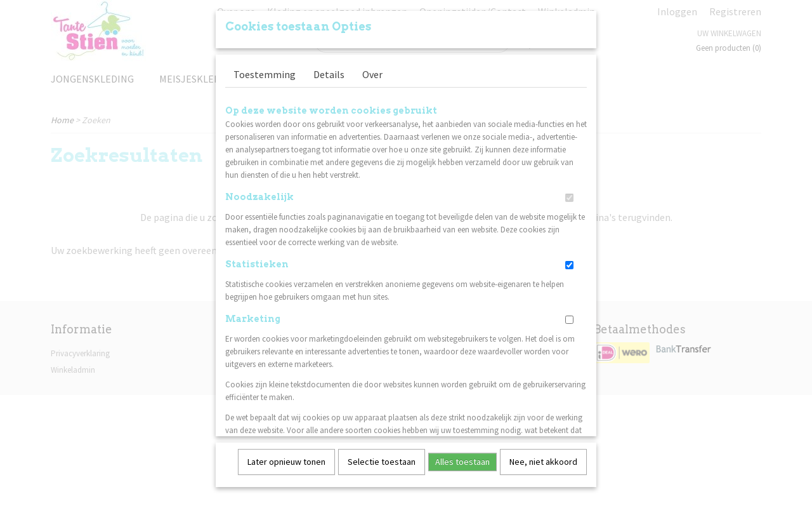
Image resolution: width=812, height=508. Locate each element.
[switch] (569, 193)
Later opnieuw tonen (286, 457)
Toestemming (265, 70)
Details (329, 70)
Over (372, 70)
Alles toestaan (462, 457)
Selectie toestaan (382, 457)
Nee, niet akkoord (543, 457)
